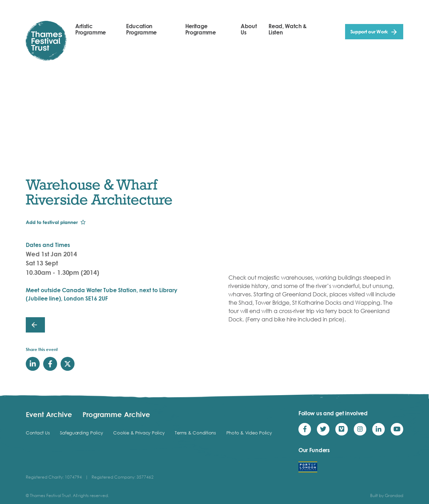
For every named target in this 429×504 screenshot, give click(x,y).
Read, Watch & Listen (288, 29)
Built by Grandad (387, 495)
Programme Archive (116, 414)
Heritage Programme (201, 29)
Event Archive (49, 414)
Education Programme (141, 29)
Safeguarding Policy (81, 433)
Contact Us (38, 433)
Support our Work (369, 31)
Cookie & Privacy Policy (139, 433)
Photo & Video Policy (249, 433)
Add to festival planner (52, 222)
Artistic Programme (91, 29)
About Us (249, 29)
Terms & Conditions (195, 433)
